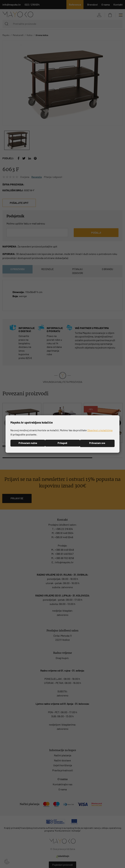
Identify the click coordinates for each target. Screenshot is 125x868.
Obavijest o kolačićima (100, 430)
